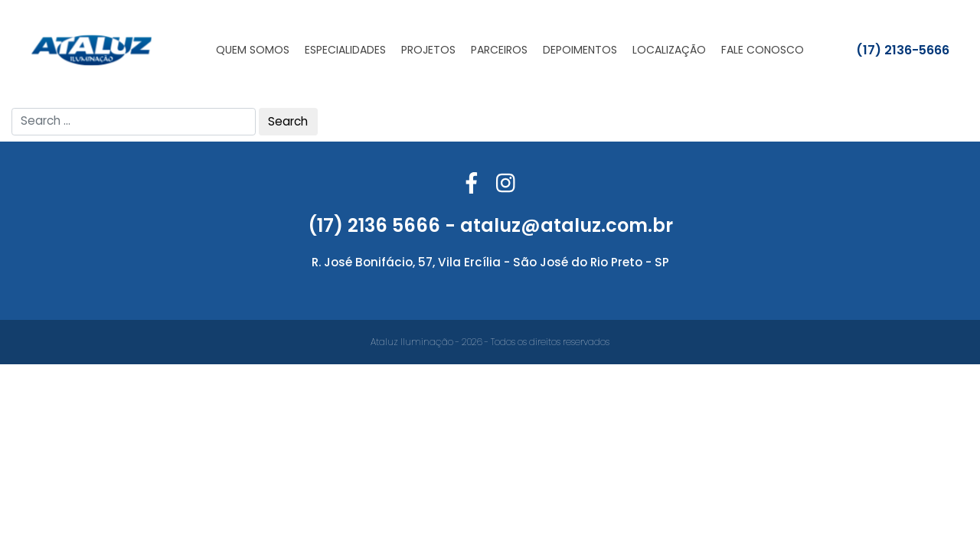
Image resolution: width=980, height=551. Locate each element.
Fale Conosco (763, 50)
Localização (669, 50)
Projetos (428, 50)
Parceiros (499, 50)
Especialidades (345, 50)
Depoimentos (580, 50)
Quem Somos (253, 50)
